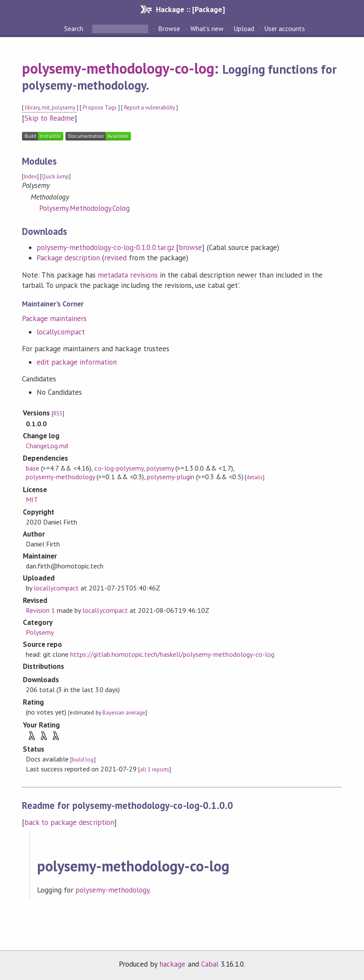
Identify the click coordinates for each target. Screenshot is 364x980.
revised (115, 258)
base (33, 468)
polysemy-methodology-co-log (118, 68)
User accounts (285, 28)
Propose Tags (100, 108)
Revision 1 (40, 610)
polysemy (64, 108)
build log (83, 760)
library (32, 108)
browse (190, 247)
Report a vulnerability (150, 108)
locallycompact (61, 332)
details (255, 477)
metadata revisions (128, 275)
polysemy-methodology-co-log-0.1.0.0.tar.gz (105, 247)
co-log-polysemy (119, 468)
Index (30, 176)
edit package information (77, 362)
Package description (68, 258)
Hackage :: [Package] (190, 9)
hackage (172, 964)
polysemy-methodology (60, 477)
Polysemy (40, 632)
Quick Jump (55, 176)
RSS (58, 414)
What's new (207, 28)
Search (75, 28)
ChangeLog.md (47, 446)
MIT (32, 499)
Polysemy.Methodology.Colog (85, 208)
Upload (244, 28)
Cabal (210, 964)
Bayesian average (124, 713)
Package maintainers (54, 318)
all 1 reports (155, 769)
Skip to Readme (50, 118)
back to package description (70, 822)
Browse (169, 28)
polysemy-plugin (171, 477)
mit (46, 108)
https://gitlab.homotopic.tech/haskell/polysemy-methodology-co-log (172, 654)
